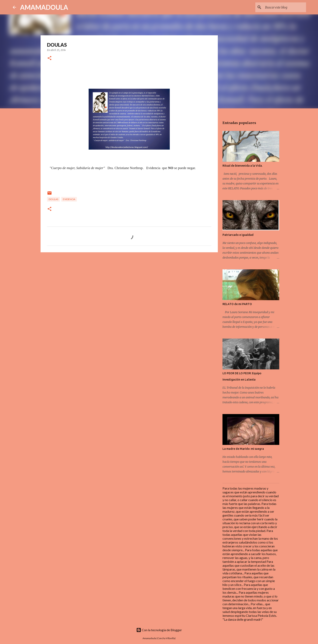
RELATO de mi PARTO (237, 304)
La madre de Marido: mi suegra (243, 449)
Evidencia (69, 199)
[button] (49, 58)
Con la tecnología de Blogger (159, 630)
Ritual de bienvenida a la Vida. (242, 166)
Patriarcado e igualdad (238, 235)
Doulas (53, 199)
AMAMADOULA (44, 7)
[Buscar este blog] (285, 7)
